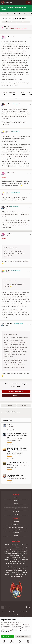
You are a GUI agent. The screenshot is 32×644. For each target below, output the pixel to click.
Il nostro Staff (16, 530)
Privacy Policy (13, 612)
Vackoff (9, 466)
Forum (16, 503)
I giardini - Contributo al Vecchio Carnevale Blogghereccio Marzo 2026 (17, 450)
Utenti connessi (16, 533)
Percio (9, 426)
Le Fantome (10, 439)
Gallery (16, 514)
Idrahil (8, 131)
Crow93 (6, 27)
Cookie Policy (17, 630)
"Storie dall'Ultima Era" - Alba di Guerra (17, 463)
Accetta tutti (8, 636)
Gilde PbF (16, 506)
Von (7, 207)
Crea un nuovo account (16, 391)
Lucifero (8, 104)
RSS (16, 614)
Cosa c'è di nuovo (16, 524)
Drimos (8, 270)
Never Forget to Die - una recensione (15, 476)
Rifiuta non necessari (23, 636)
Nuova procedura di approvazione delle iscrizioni (14, 8)
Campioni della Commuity (16, 527)
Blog (13, 426)
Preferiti (10, 425)
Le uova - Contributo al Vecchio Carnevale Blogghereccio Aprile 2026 (17, 435)
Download (16, 512)
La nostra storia (16, 522)
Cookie (28, 612)
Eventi (16, 535)
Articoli (16, 501)
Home (16, 498)
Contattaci (21, 612)
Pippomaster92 (11, 478)
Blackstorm (9, 324)
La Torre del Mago (21, 478)
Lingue (5, 612)
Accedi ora (16, 395)
